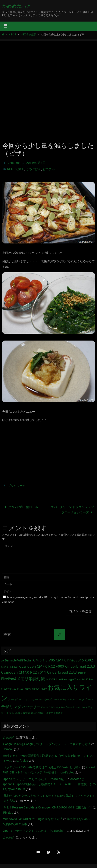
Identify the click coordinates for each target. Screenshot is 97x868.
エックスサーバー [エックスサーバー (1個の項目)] (32, 700)
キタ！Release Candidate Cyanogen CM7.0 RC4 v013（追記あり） (48, 808)
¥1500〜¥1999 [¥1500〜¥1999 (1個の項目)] (39, 689)
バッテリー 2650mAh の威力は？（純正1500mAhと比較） (42, 767)
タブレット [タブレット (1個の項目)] (88, 700)
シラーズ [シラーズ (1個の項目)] (47, 700)
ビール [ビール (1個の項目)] (44, 707)
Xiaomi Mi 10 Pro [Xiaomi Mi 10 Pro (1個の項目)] (83, 679)
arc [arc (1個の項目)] (3, 661)
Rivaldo (8, 813)
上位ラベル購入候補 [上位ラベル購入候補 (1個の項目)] (17, 713)
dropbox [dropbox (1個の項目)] (82, 673)
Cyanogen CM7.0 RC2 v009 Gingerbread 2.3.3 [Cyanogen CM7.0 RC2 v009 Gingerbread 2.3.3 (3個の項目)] (57, 666)
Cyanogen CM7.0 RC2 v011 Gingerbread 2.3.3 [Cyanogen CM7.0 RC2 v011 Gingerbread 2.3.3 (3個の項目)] (39, 672)
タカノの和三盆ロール (20, 507)
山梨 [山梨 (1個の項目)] (31, 713)
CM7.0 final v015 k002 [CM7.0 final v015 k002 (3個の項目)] (74, 660)
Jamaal (8, 749)
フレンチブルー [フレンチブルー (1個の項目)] (57, 707)
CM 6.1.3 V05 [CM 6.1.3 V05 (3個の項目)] (44, 660)
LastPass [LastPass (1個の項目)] (62, 679)
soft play (22, 761)
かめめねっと (17, 6)
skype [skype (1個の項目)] (71, 679)
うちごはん (34, 169)
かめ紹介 (9, 738)
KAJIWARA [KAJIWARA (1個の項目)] (51, 679)
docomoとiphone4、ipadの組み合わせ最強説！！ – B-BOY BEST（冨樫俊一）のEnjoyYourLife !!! (49, 784)
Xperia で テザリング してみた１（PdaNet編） (35, 779)
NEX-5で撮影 (28, 35)
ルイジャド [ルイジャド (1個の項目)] (82, 707)
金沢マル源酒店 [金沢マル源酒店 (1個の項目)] (54, 713)
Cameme (14, 163)
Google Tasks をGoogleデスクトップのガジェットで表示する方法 (47, 744)
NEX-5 (12, 35)
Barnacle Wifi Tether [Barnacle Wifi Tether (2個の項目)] (19, 660)
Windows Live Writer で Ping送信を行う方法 (33, 819)
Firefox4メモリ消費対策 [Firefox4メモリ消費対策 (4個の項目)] (23, 679)
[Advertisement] (48, 89)
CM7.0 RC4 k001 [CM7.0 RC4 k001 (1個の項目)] (10, 667)
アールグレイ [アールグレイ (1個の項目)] (15, 700)
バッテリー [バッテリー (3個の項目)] (31, 707)
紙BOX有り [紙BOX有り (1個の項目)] (40, 713)
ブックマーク (17, 486)
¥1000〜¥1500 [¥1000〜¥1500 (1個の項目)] (9, 689)
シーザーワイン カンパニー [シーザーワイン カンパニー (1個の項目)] (67, 700)
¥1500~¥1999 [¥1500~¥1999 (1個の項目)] (24, 689)
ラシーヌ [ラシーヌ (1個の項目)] (70, 707)
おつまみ (49, 169)
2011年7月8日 (36, 163)
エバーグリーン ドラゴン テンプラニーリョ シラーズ (72, 510)
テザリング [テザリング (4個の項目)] (11, 707)
